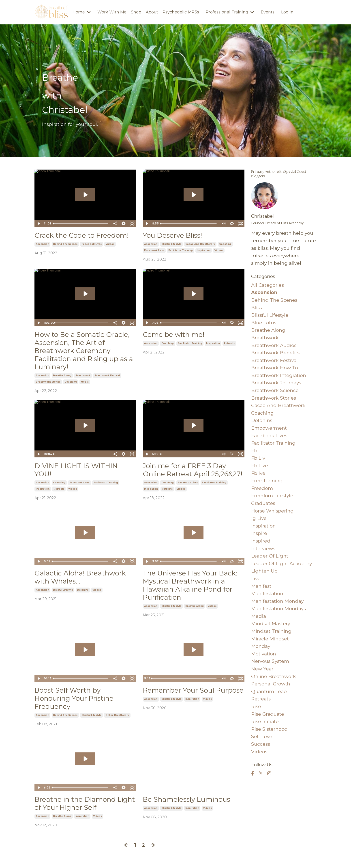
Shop (136, 12)
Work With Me (112, 12)
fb (254, 451)
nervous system (270, 661)
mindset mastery (271, 624)
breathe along (62, 376)
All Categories (268, 285)
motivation (264, 654)
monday (261, 646)
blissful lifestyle (171, 244)
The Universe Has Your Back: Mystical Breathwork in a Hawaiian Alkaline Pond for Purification (190, 585)
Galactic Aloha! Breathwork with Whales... (80, 577)
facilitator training (181, 250)
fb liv (258, 458)
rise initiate (265, 721)
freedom (262, 488)
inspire (259, 533)
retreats (229, 343)
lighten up (264, 571)
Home (82, 12)
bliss (257, 308)
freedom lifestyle (272, 496)
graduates (263, 503)
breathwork (83, 376)
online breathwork (117, 715)
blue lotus (264, 323)
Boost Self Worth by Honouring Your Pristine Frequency (74, 698)
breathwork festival (107, 376)
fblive (258, 473)
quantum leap (269, 691)
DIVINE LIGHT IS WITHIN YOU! (76, 470)
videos (110, 244)
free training (267, 481)
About (152, 12)
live (256, 578)
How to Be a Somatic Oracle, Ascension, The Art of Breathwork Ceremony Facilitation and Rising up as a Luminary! (84, 351)
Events (268, 12)
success (261, 744)
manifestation (267, 593)
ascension (42, 244)
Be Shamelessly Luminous (186, 799)
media (85, 382)
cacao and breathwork (200, 244)
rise (256, 706)
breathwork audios (274, 345)
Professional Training (230, 12)
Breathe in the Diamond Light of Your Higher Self (85, 803)
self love (262, 736)
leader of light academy (281, 563)
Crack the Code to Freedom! (81, 235)
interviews (263, 548)
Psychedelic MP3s (181, 12)
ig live (259, 518)
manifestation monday (277, 601)
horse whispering (272, 511)
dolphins (83, 590)
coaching (225, 244)
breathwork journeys (276, 383)
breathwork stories (48, 382)
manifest (261, 586)
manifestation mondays (278, 608)
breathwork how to (275, 368)
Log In (287, 12)
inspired (261, 541)
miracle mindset (270, 639)
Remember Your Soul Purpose (193, 690)
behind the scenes (65, 244)
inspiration (204, 250)
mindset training (271, 631)
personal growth (271, 684)
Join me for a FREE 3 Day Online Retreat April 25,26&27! (193, 470)
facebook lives (92, 244)
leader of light (270, 556)
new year (262, 669)
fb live (260, 466)
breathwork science (275, 390)
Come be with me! (173, 335)
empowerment (269, 428)
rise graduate (268, 714)
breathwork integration (279, 375)
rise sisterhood (269, 729)
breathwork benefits (275, 353)
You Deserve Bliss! (172, 235)
